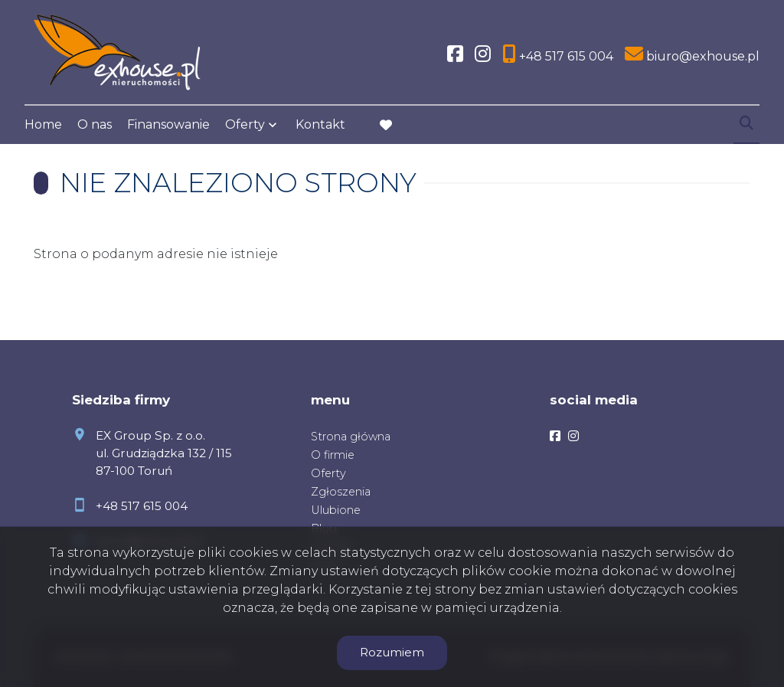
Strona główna (351, 437)
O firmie (333, 455)
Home (43, 124)
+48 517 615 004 (142, 506)
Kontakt (320, 124)
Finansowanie (168, 124)
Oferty (245, 124)
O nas (95, 124)
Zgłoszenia (341, 492)
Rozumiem (392, 652)
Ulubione (336, 510)
